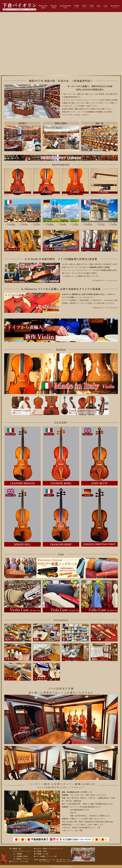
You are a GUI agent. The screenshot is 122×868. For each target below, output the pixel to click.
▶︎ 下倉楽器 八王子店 (41, 854)
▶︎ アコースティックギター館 (19, 861)
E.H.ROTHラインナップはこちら (105, 280)
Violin (11, 224)
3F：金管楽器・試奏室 (21, 856)
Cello (37, 224)
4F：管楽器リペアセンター (22, 859)
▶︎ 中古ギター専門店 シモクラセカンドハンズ (48, 849)
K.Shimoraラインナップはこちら (105, 308)
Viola (26, 224)
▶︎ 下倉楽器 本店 (15, 849)
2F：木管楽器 (18, 854)
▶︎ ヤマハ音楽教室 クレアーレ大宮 (45, 856)
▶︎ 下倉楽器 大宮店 (41, 851)
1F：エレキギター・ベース (22, 851)
